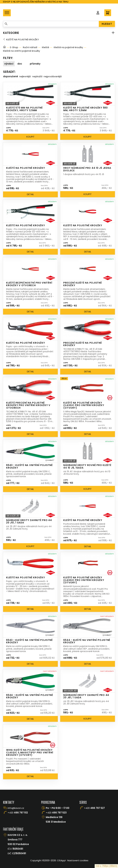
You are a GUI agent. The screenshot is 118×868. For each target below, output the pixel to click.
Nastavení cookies (78, 860)
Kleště (45, 47)
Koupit (30, 137)
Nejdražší (37, 76)
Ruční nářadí (30, 47)
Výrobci (9, 64)
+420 (18, 813)
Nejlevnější (25, 76)
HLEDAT (107, 24)
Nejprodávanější (53, 76)
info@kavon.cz (16, 808)
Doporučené (11, 76)
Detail (30, 194)
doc (20, 64)
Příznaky (35, 64)
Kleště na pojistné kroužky (23, 39)
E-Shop (14, 47)
